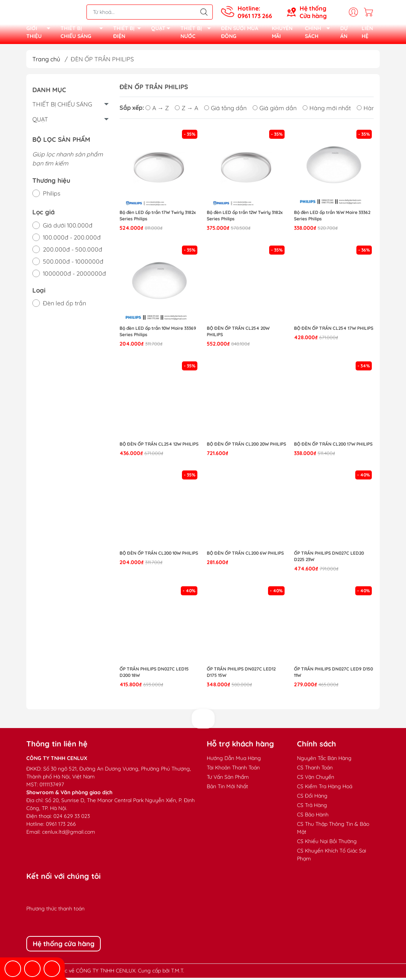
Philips (52, 196)
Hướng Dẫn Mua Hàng (234, 760)
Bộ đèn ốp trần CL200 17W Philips (333, 446)
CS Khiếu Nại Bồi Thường (327, 843)
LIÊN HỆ (367, 33)
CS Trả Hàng (312, 807)
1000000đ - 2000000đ (74, 276)
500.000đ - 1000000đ (73, 264)
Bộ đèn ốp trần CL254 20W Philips (238, 334)
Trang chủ (46, 61)
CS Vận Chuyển (316, 779)
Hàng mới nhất (327, 110)
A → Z (157, 110)
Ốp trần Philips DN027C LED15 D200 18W (154, 674)
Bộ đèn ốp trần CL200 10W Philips (159, 556)
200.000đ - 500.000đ (73, 252)
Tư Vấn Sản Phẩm (228, 779)
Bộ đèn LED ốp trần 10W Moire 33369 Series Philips (158, 334)
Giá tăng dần (225, 110)
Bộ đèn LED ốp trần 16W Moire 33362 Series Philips (332, 218)
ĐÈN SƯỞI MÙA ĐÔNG (240, 33)
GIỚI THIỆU (40, 34)
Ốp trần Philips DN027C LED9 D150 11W (333, 674)
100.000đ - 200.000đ (72, 240)
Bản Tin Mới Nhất (227, 789)
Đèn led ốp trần (64, 305)
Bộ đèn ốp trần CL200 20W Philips (246, 446)
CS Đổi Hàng (312, 798)
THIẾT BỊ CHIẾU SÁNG (84, 34)
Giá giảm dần (275, 110)
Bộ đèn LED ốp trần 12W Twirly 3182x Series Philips (245, 218)
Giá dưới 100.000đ (68, 228)
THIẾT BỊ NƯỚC (198, 34)
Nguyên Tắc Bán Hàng (324, 760)
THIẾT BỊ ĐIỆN (129, 34)
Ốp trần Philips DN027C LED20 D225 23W (329, 559)
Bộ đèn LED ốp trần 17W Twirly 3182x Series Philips (158, 218)
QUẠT (163, 31)
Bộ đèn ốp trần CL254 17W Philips (334, 330)
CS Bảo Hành (313, 817)
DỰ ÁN (344, 33)
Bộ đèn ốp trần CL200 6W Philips (245, 556)
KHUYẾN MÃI (282, 33)
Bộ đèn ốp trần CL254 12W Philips (159, 446)
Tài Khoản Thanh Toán (233, 770)
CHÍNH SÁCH (320, 34)
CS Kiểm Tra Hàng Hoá (325, 789)
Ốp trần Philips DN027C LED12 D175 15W (241, 674)
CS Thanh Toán (315, 770)
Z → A (186, 110)
